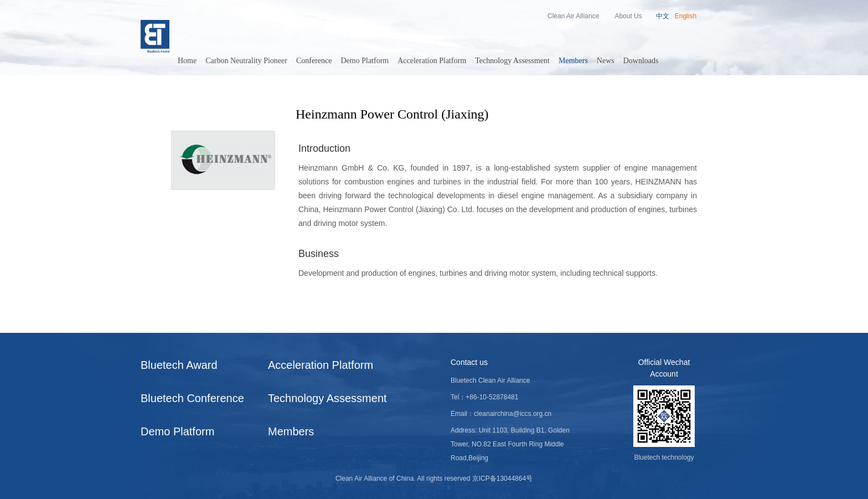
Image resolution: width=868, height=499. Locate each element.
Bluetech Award (179, 365)
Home (187, 61)
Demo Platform (365, 61)
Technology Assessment (512, 61)
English (686, 16)
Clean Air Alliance (573, 16)
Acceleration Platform (432, 61)
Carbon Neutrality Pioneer (246, 61)
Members (573, 61)
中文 (663, 16)
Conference (314, 61)
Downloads (641, 61)
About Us (628, 16)
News (606, 61)
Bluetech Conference (192, 398)
